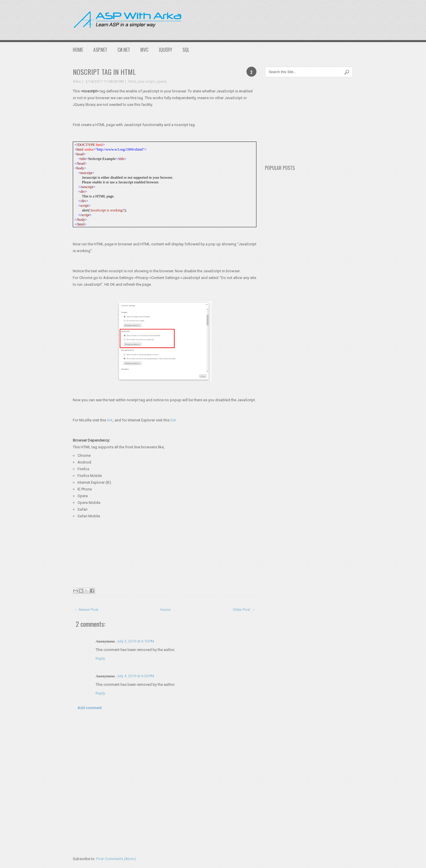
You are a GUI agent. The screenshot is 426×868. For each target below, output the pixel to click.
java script (146, 81)
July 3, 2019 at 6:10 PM (135, 641)
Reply (100, 658)
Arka (77, 81)
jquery (162, 81)
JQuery (165, 50)
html (132, 81)
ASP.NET (100, 50)
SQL (186, 50)
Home (78, 50)
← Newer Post (86, 610)
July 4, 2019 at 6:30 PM (135, 676)
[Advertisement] (297, 19)
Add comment (90, 708)
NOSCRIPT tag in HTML (104, 72)
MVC (144, 50)
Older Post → (244, 610)
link (110, 420)
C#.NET (124, 50)
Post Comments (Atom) (116, 859)
